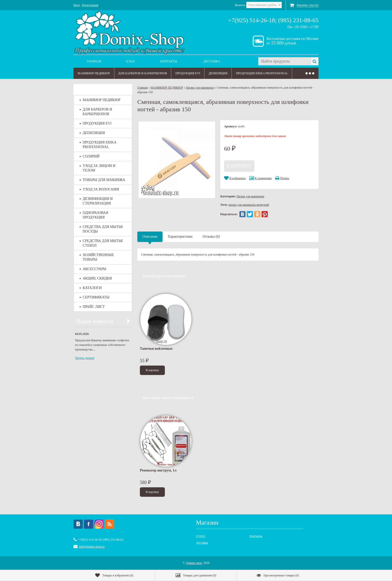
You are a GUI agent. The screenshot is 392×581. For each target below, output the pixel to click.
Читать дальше (85, 358)
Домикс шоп (194, 563)
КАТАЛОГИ (91, 288)
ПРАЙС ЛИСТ (92, 307)
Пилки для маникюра (200, 88)
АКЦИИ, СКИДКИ (96, 278)
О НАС (131, 61)
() (114, 575)
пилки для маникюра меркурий (249, 205)
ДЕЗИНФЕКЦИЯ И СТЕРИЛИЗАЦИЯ (96, 201)
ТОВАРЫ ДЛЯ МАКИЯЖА (102, 180)
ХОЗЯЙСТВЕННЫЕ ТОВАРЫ (97, 257)
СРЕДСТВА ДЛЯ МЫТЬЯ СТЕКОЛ (101, 243)
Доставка (212, 61)
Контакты (169, 61)
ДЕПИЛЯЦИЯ (218, 73)
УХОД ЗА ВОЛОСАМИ (99, 189)
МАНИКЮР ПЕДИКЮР (94, 73)
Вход (77, 5)
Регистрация (90, 5)
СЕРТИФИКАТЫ (95, 297)
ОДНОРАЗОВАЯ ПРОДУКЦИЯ (94, 215)
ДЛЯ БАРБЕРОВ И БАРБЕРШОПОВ (143, 73)
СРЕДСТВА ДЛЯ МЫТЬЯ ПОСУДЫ (101, 229)
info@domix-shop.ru (92, 547)
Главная (94, 61)
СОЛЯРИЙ (90, 156)
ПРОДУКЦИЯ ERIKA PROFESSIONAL (262, 73)
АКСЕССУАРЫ (93, 269)
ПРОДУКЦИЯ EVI (188, 73)
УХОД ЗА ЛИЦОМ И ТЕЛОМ (97, 168)
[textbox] (284, 61)
